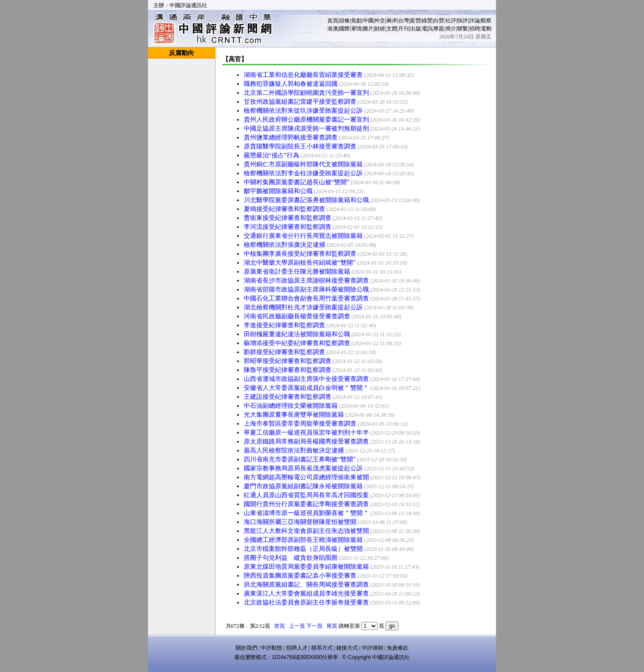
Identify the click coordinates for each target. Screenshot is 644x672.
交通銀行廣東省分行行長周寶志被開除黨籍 (303, 236)
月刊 (403, 29)
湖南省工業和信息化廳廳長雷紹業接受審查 (303, 75)
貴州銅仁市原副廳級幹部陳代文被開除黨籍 (303, 164)
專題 (439, 29)
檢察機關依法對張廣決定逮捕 (284, 245)
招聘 (475, 29)
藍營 (415, 21)
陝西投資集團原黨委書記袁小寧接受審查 (300, 576)
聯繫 (462, 29)
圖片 (368, 29)
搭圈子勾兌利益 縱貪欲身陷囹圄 (291, 558)
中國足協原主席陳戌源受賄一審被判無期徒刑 (306, 129)
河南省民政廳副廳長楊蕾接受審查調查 (297, 316)
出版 (415, 29)
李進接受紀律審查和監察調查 (284, 325)
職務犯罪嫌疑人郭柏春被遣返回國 (291, 84)
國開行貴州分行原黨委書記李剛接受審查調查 (306, 504)
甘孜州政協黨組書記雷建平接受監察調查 (300, 102)
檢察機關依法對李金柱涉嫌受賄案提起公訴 (303, 173)
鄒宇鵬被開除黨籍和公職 (278, 191)
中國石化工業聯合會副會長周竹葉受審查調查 (306, 298)
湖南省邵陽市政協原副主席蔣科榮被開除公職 (306, 290)
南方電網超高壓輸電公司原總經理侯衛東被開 (306, 477)
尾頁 (332, 626)
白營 (439, 21)
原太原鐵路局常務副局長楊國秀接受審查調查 (306, 442)
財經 (380, 29)
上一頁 (297, 626)
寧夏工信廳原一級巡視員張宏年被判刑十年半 (306, 433)
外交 (380, 21)
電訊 (427, 29)
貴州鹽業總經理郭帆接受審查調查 (291, 137)
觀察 (486, 21)
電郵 (486, 29)
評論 (475, 21)
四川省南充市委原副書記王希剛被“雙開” (300, 459)
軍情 (356, 29)
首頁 (333, 21)
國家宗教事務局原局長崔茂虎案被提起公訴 (303, 468)
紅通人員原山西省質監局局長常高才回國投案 (306, 495)
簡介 (451, 29)
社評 (451, 21)
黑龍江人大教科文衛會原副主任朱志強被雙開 (306, 531)
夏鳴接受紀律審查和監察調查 (284, 209)
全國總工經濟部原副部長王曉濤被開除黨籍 (303, 540)
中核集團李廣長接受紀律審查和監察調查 (300, 254)
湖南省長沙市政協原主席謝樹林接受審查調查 (306, 281)
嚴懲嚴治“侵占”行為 (271, 155)
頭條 (344, 21)
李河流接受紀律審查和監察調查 (288, 227)
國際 (344, 29)
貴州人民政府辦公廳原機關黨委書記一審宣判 (306, 120)
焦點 (356, 21)
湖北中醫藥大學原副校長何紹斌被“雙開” (300, 263)
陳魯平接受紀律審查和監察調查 (288, 370)
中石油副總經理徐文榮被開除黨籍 (291, 406)
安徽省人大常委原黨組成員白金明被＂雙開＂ (306, 388)
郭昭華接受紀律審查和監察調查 (288, 361)
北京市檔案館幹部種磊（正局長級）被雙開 (303, 549)
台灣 (403, 21)
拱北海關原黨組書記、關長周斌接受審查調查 (306, 585)
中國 (368, 21)
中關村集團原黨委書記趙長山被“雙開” (297, 182)
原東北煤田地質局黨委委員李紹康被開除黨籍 (306, 567)
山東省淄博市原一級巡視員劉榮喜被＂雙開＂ (306, 513)
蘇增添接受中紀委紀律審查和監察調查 (297, 343)
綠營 (427, 21)
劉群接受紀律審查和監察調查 (284, 352)
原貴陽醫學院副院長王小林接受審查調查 (300, 146)
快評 (462, 21)
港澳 (333, 29)
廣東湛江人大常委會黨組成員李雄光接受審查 (306, 594)
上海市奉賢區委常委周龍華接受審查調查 (300, 424)
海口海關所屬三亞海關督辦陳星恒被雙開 (300, 522)
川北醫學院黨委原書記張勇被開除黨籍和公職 (306, 200)
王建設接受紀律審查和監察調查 (288, 397)
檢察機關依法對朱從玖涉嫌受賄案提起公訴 (303, 111)
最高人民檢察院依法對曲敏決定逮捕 (294, 450)
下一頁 (314, 626)
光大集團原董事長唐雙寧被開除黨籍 (294, 415)
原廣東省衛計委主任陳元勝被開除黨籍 (297, 272)
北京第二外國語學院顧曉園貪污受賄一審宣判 (306, 93)
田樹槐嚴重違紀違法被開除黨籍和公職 (297, 334)
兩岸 (392, 21)
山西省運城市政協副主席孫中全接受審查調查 (306, 379)
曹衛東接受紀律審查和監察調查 (288, 218)
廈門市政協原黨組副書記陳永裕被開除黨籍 (303, 486)
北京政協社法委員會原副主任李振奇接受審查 (306, 602)
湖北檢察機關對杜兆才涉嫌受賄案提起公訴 (303, 307)
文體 (392, 29)
